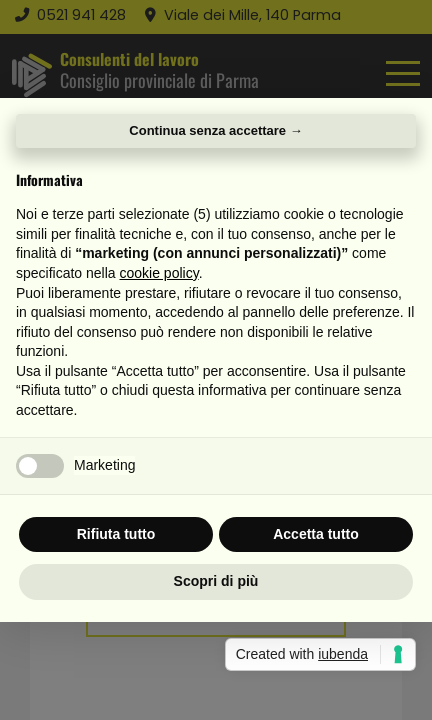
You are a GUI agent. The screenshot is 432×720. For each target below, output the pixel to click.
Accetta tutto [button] (316, 534)
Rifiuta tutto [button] (116, 534)
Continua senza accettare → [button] (215, 130)
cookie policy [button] (159, 273)
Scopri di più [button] (216, 581)
